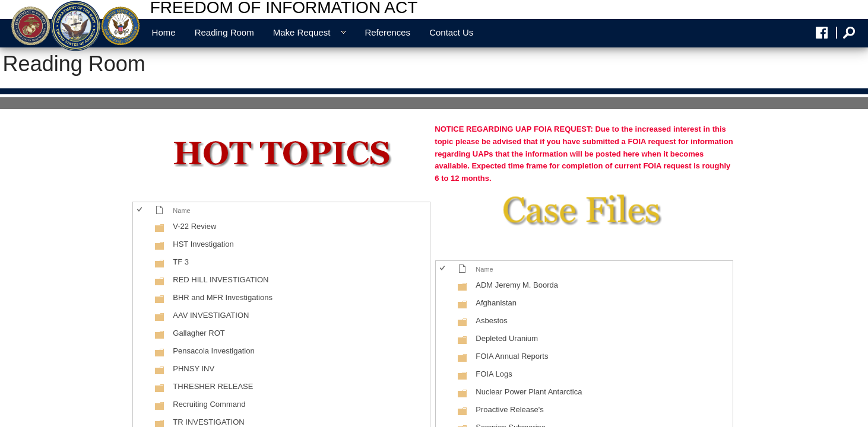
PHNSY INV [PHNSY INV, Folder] (194, 369)
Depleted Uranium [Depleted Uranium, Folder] (507, 338)
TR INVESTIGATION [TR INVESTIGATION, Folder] (208, 422)
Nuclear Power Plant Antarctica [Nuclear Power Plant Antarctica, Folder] (529, 392)
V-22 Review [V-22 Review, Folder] (194, 226)
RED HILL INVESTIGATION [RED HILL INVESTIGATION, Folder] (221, 280)
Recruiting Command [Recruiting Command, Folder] (209, 404)
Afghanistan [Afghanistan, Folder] (496, 303)
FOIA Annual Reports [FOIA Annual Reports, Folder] (512, 356)
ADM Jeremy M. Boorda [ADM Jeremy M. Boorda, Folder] (517, 285)
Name (181, 211)
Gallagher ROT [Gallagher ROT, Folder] (199, 333)
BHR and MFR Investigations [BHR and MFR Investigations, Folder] (223, 297)
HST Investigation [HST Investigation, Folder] (203, 244)
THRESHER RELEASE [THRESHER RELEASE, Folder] (213, 386)
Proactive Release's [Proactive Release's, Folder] (509, 410)
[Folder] (160, 230)
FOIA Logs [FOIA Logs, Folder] (494, 374)
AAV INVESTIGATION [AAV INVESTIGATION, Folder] (211, 315)
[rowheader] (142, 228)
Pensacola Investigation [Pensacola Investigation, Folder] (213, 351)
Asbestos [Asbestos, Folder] (491, 321)
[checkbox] (140, 210)
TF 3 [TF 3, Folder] (181, 262)
